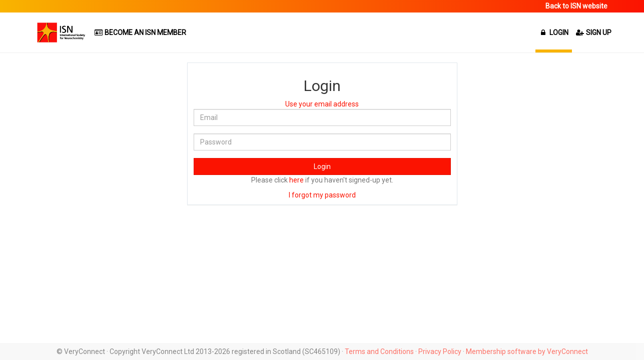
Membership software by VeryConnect (527, 351)
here (296, 180)
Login (322, 166)
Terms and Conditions (379, 351)
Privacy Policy (440, 351)
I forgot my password (322, 195)
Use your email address (322, 104)
